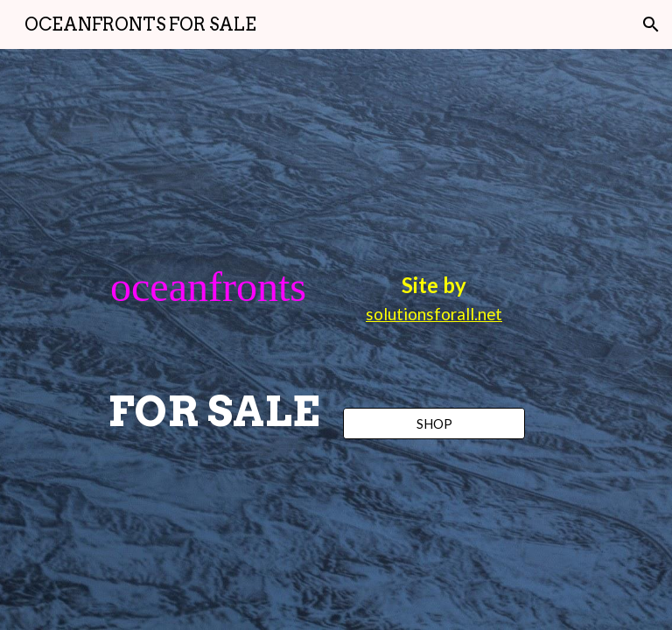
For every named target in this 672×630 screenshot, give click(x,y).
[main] (213, 340)
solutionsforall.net (434, 314)
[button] (651, 24)
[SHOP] (434, 423)
